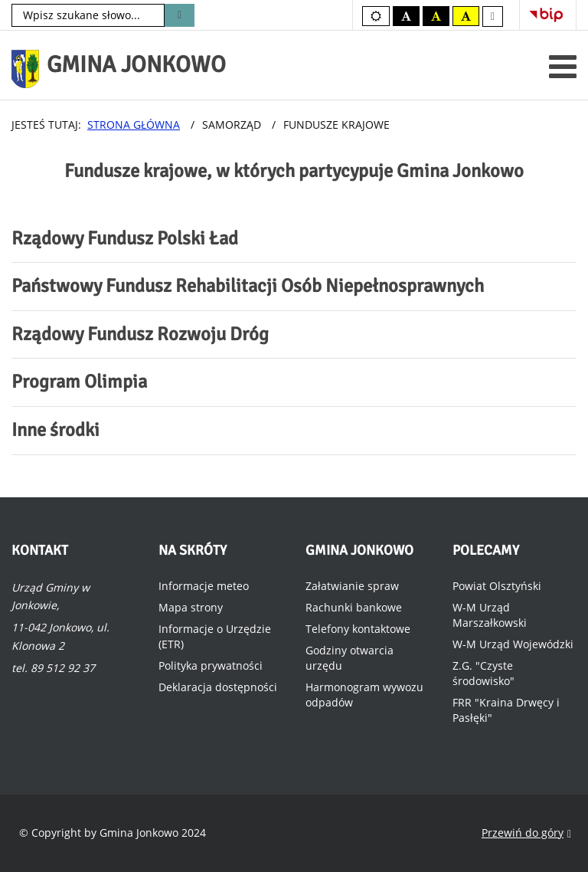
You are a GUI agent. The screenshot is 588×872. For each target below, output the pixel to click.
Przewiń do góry (526, 833)
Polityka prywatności (211, 665)
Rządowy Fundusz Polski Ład (125, 238)
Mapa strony (191, 607)
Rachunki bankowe (354, 607)
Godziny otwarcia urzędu (350, 658)
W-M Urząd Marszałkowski (490, 615)
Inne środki (56, 430)
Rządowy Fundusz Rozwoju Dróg (140, 334)
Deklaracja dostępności (218, 687)
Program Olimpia (79, 382)
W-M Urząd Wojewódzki (513, 644)
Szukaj (180, 15)
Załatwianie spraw (352, 586)
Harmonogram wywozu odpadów (364, 695)
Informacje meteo (204, 586)
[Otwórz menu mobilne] (563, 66)
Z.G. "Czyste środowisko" (483, 673)
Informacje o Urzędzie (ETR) (215, 636)
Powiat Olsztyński (497, 586)
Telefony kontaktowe (358, 629)
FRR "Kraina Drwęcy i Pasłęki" (506, 710)
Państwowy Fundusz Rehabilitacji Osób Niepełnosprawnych (248, 286)
